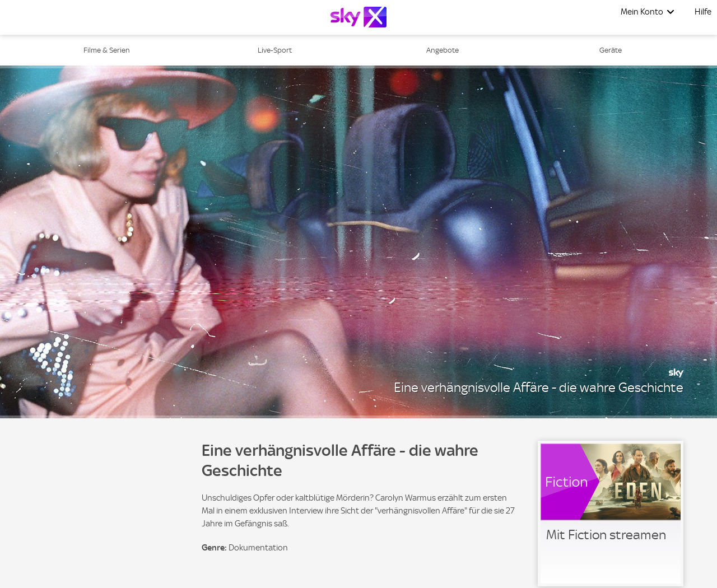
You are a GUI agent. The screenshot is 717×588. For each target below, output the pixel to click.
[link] (611, 514)
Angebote (443, 50)
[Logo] (358, 17)
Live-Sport (275, 50)
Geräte (611, 50)
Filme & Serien (107, 50)
